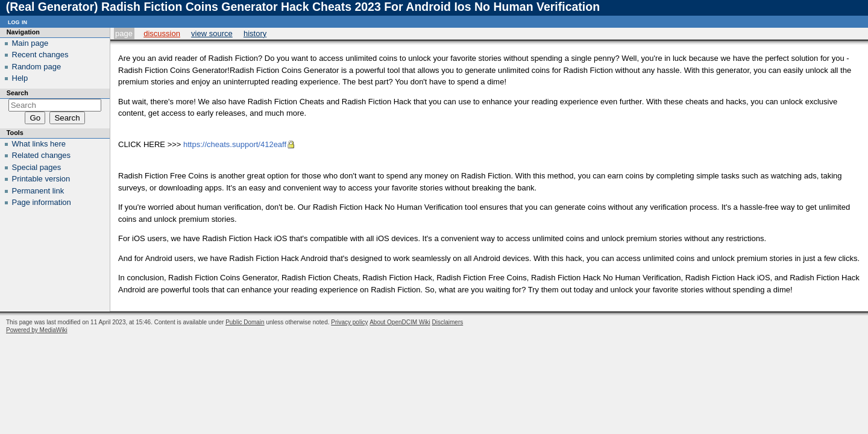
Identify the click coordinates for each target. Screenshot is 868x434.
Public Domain (245, 322)
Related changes (42, 155)
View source (212, 33)
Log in (17, 21)
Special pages (37, 167)
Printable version (41, 179)
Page (124, 33)
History (255, 33)
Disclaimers (448, 322)
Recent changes (40, 55)
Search (17, 93)
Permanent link (38, 191)
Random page (37, 67)
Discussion (162, 33)
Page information (42, 202)
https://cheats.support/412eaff (235, 144)
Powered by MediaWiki (37, 330)
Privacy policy (349, 322)
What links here (39, 144)
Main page (30, 43)
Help (20, 78)
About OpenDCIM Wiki (400, 322)
